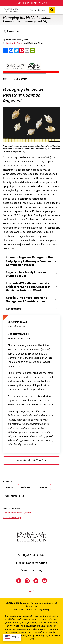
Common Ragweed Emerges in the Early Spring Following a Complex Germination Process (29, 261)
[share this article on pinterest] (22, 50)
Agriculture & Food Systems (17, 513)
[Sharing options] (6, 50)
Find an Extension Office (31, 563)
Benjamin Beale (14, 43)
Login (31, 591)
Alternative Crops (12, 517)
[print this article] (32, 50)
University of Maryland (31, 3)
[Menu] (59, 10)
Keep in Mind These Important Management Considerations (26, 299)
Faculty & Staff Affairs (31, 555)
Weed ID (9, 487)
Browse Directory (31, 570)
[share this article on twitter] (16, 50)
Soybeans (25, 487)
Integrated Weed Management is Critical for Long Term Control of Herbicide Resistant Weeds (28, 287)
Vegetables (43, 487)
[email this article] (27, 50)
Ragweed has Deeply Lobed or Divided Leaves (26, 274)
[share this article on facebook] (11, 50)
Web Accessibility (23, 609)
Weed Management (15, 496)
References (13, 309)
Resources (11, 32)
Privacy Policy (42, 609)
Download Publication (32, 460)
